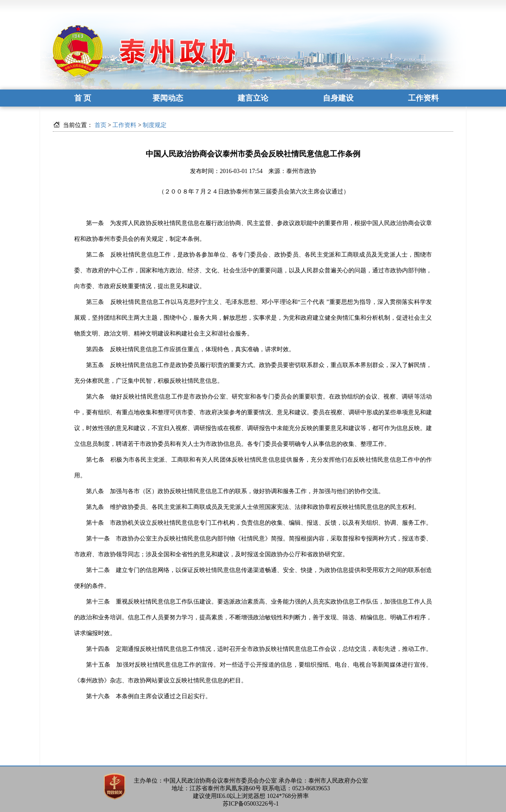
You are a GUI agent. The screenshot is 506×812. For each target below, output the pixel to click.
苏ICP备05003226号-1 (251, 804)
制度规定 (155, 125)
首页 (101, 125)
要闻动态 (168, 98)
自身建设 (338, 98)
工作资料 (423, 98)
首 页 (83, 98)
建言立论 (253, 98)
